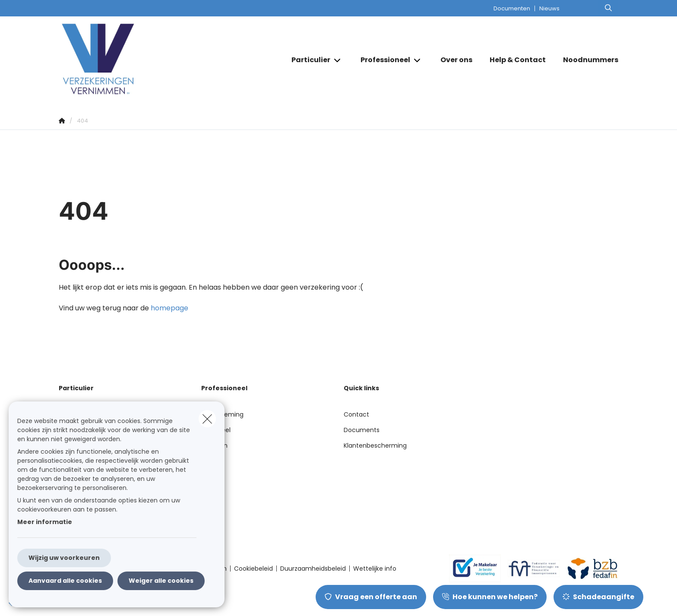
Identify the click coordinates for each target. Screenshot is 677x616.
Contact (356, 414)
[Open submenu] (338, 60)
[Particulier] (308, 60)
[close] (207, 419)
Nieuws (549, 8)
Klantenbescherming (375, 445)
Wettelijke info (375, 569)
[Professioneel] (382, 60)
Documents (362, 430)
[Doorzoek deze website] (608, 8)
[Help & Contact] (518, 60)
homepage (169, 308)
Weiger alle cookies (161, 581)
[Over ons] (456, 60)
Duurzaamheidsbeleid (313, 569)
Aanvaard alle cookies (65, 581)
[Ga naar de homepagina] (145, 60)
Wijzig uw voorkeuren (64, 558)
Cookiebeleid (253, 569)
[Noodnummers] (586, 60)
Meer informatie (45, 522)
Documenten (512, 8)
